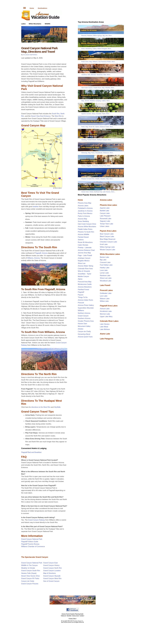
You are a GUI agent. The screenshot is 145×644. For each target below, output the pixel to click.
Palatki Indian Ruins (85, 229)
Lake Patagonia (107, 339)
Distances (106, 153)
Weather (108, 88)
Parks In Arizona (84, 216)
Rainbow (90, 36)
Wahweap (84, 153)
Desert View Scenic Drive (30, 576)
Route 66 (92, 127)
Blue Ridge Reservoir (108, 239)
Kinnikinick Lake (106, 311)
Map (91, 62)
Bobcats (93, 75)
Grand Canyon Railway (36, 520)
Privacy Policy (72, 618)
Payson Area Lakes (108, 231)
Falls (107, 179)
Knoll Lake (104, 244)
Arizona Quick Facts (85, 337)
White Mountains (35, 24)
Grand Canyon (83, 316)
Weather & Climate (28, 568)
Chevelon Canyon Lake (108, 242)
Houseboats (99, 153)
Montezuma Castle (85, 284)
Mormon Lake (105, 314)
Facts (93, 153)
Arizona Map (83, 219)
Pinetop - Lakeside (85, 248)
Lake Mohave (105, 329)
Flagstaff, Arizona (41, 253)
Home (32, 8)
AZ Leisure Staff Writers (30, 55)
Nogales (89, 166)
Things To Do (83, 297)
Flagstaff (81, 292)
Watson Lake (105, 299)
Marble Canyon (83, 276)
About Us (64, 616)
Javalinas (84, 75)
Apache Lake (105, 208)
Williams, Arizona (33, 258)
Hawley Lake (105, 268)
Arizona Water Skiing (86, 266)
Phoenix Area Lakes (109, 205)
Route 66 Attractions (85, 242)
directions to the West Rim (41, 407)
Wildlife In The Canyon (30, 565)
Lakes (23, 24)
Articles (81, 329)
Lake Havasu (107, 192)
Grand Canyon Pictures (30, 584)
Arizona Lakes (83, 206)
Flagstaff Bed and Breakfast (31, 452)
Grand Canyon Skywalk (52, 576)
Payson (81, 295)
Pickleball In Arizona (85, 208)
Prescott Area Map (85, 282)
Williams (95, 62)
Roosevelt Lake (106, 219)
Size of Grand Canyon (51, 581)
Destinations (43, 8)
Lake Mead (104, 327)
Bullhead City (98, 192)
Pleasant (84, 36)
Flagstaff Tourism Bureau (30, 544)
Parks (104, 114)
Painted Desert (92, 140)
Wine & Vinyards (84, 271)
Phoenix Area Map (85, 203)
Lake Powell (105, 285)
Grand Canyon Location (52, 571)
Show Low (82, 263)
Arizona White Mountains (87, 227)
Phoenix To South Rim (88, 179)
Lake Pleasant (105, 216)
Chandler (99, 114)
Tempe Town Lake (107, 224)
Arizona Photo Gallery (86, 305)
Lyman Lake (104, 273)
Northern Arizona (84, 313)
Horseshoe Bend (84, 334)
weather (36, 207)
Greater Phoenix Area (86, 321)
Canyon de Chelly (28, 581)
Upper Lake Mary (106, 317)
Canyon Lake (105, 213)
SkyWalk (57, 407)
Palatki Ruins (97, 88)
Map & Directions (50, 573)
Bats (89, 75)
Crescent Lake (105, 262)
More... (111, 36)
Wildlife (48, 24)
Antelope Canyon (102, 140)
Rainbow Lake (105, 276)
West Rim (58, 116)
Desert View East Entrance (41, 116)
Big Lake (105, 36)
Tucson (84, 166)
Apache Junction (86, 114)
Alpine (80, 279)
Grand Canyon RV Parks (30, 578)
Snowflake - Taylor (85, 274)
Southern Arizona (84, 318)
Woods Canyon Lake (108, 250)
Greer (83, 49)
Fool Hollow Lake (106, 265)
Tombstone (95, 166)
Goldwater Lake (106, 293)
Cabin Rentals (83, 245)
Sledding (84, 140)
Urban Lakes (105, 226)
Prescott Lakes (106, 290)
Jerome (87, 101)
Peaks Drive (85, 62)
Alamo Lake (105, 334)
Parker (92, 192)
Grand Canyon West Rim (52, 578)
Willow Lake (104, 301)
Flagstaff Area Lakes (109, 306)
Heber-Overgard (102, 49)
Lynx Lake (104, 296)
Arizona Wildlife (84, 234)
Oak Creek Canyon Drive (87, 224)
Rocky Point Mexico (85, 213)
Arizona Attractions (85, 287)
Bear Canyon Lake (107, 234)
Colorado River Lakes (109, 321)
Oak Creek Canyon (87, 88)
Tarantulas (100, 75)
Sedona (81, 240)
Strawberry (89, 49)
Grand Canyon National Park (32, 539)
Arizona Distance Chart (86, 250)
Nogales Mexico (84, 261)
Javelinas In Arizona (85, 211)
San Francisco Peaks (105, 62)
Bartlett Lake (105, 211)
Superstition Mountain (86, 308)
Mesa (94, 114)
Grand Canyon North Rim (53, 568)
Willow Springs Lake (107, 247)
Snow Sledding (83, 221)
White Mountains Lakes (110, 254)
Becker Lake (105, 257)
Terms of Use (76, 616)
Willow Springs (97, 36)
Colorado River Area (85, 269)
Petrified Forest (83, 290)
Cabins (95, 49)
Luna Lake (104, 270)
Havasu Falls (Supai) (29, 573)
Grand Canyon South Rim (31, 571)
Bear (105, 75)
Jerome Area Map (84, 253)
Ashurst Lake (105, 309)
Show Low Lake (106, 278)
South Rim (56, 114)
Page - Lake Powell (85, 255)
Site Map (69, 616)
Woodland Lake (106, 281)
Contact (82, 616)
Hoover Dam (85, 192)
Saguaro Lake (105, 221)
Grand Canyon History (51, 565)
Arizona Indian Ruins (85, 300)
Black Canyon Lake (107, 236)
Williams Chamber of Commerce (33, 546)
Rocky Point (103, 166)
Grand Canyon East (51, 563)
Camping (98, 101)
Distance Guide (104, 127)
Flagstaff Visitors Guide (30, 542)
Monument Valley (84, 326)
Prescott (81, 303)
